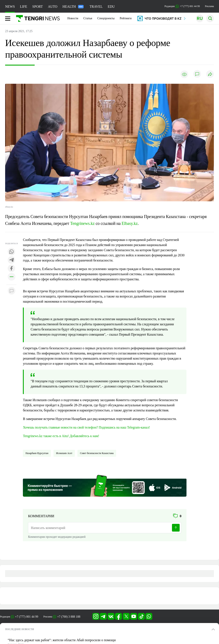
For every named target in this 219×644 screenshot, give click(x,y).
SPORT (38, 7)
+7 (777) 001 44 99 (27, 617)
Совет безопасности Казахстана (97, 453)
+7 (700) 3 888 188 (69, 617)
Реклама (209, 6)
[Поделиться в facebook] (12, 269)
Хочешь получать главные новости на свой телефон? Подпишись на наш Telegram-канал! (86, 427)
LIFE (24, 7)
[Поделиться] (210, 74)
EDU (111, 7)
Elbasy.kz (129, 223)
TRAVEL (96, 7)
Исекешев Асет (64, 453)
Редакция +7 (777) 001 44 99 (182, 6)
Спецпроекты (106, 18)
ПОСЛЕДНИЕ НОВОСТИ (20, 629)
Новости (73, 18)
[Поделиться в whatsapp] (12, 252)
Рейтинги (126, 18)
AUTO (53, 7)
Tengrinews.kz (82, 223)
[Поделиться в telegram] (12, 260)
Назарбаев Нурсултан (37, 453)
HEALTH (73, 7)
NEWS (10, 7)
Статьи (88, 18)
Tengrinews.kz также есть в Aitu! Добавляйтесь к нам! (61, 436)
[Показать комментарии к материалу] (12, 291)
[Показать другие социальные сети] (12, 277)
